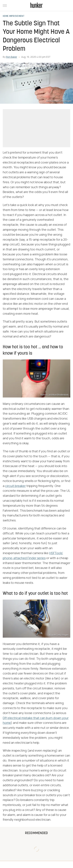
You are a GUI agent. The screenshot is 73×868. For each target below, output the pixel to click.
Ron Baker (12, 57)
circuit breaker (15, 486)
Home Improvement (14, 16)
